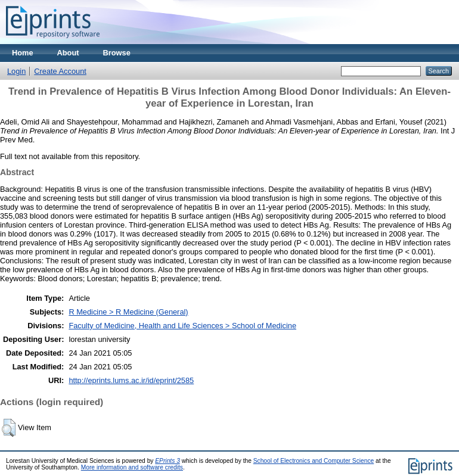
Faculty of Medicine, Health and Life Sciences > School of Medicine (182, 326)
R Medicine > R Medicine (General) (128, 312)
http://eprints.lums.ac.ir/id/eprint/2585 (131, 380)
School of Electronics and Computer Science (314, 461)
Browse (117, 53)
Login (16, 71)
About (68, 53)
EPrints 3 (168, 461)
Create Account (60, 71)
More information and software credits (132, 467)
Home (23, 53)
